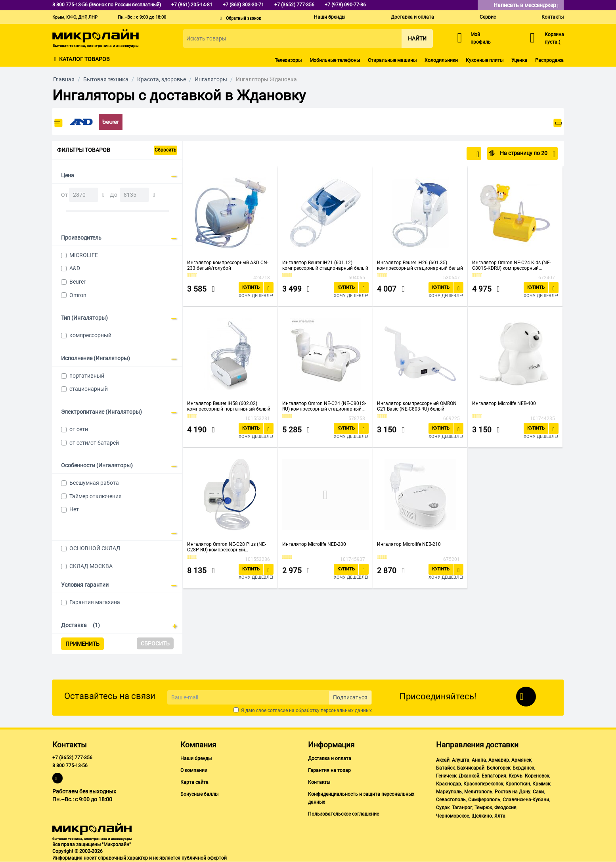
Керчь (516, 776)
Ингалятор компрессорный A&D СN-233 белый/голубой (228, 265)
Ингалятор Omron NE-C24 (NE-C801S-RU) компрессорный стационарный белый (324, 406)
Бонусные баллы (199, 794)
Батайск (445, 768)
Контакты (553, 17)
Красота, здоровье (162, 79)
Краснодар (449, 784)
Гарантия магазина (95, 602)
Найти (417, 38)
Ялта (500, 816)
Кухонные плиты (485, 60)
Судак (443, 808)
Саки (538, 792)
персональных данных (346, 710)
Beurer (77, 282)
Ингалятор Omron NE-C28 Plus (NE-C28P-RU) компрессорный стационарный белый (227, 547)
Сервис (488, 17)
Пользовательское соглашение (343, 814)
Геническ (446, 776)
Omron (78, 295)
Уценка (519, 60)
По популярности (453, 154)
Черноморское (452, 816)
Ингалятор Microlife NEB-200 (314, 544)
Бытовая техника (106, 79)
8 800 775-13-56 (70, 766)
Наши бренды (330, 17)
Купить (251, 287)
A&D (75, 268)
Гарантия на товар (329, 770)
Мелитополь (478, 792)
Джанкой (469, 776)
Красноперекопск (483, 784)
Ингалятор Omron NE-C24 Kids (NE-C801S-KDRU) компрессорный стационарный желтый (512, 265)
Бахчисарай (471, 768)
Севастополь (451, 800)
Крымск (541, 784)
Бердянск (523, 768)
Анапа (479, 760)
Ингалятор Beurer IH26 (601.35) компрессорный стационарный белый (420, 265)
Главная (64, 79)
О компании (194, 770)
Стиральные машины (392, 60)
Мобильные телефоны (335, 60)
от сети (79, 429)
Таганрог (462, 808)
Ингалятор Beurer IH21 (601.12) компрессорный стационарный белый (325, 265)
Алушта (461, 760)
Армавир (499, 760)
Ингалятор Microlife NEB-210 (409, 544)
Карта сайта (194, 782)
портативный (87, 376)
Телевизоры (288, 60)
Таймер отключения (96, 496)
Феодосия (505, 808)
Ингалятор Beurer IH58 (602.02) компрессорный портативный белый (229, 406)
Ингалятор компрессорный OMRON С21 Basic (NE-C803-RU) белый (417, 406)
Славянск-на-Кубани (526, 800)
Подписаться (350, 697)
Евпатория (494, 776)
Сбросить (165, 150)
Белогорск (498, 768)
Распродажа (549, 60)
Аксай (443, 760)
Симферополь (484, 800)
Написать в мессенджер (527, 6)
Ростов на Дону (513, 792)
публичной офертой (204, 858)
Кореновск (537, 776)
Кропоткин (518, 784)
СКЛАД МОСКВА (91, 566)
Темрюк (483, 808)
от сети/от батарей (94, 443)
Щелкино (482, 816)
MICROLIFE (84, 255)
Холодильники (441, 60)
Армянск (521, 760)
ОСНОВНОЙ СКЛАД (95, 548)
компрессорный (90, 335)
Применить (82, 644)
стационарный (89, 389)
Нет (74, 509)
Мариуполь (449, 792)
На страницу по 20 (527, 154)
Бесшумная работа (94, 483)
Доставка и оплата (412, 17)
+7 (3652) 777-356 (72, 758)
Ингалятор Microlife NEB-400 (504, 403)
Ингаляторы (211, 79)
